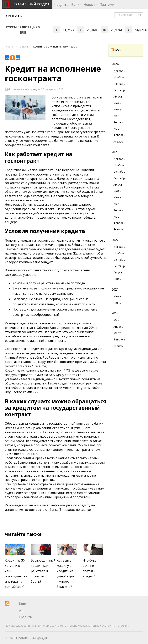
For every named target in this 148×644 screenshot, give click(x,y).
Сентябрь (120, 90)
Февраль (119, 135)
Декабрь (119, 71)
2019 (115, 313)
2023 (115, 152)
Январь (118, 141)
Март (117, 129)
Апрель (118, 122)
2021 (115, 289)
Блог (23, 604)
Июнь (117, 109)
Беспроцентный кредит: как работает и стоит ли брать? (43, 571)
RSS (116, 50)
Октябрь (119, 84)
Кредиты (14, 16)
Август (118, 96)
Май (116, 116)
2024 (115, 64)
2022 (115, 240)
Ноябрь (119, 77)
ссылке (86, 510)
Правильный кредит (25, 89)
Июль (117, 103)
